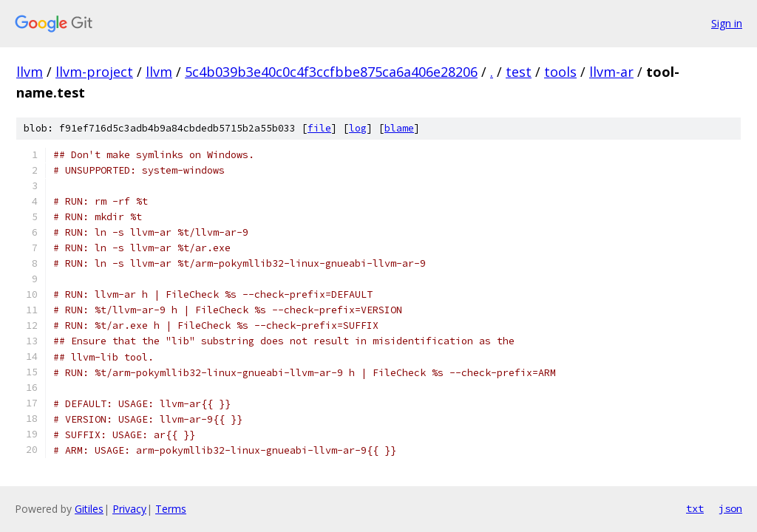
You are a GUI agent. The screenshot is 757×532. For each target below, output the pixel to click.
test (519, 72)
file (319, 128)
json (730, 508)
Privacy (129, 509)
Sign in (727, 23)
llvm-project (94, 72)
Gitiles (89, 509)
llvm (30, 72)
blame (399, 128)
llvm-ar (611, 72)
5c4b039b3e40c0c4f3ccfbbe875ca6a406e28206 (331, 72)
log (358, 128)
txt (695, 508)
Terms (171, 509)
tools (560, 72)
